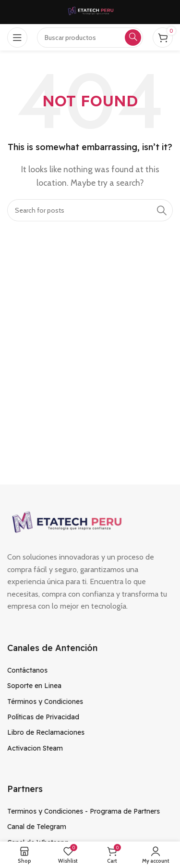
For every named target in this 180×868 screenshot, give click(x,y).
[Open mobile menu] (17, 38)
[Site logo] (90, 11)
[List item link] (90, 670)
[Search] (90, 210)
